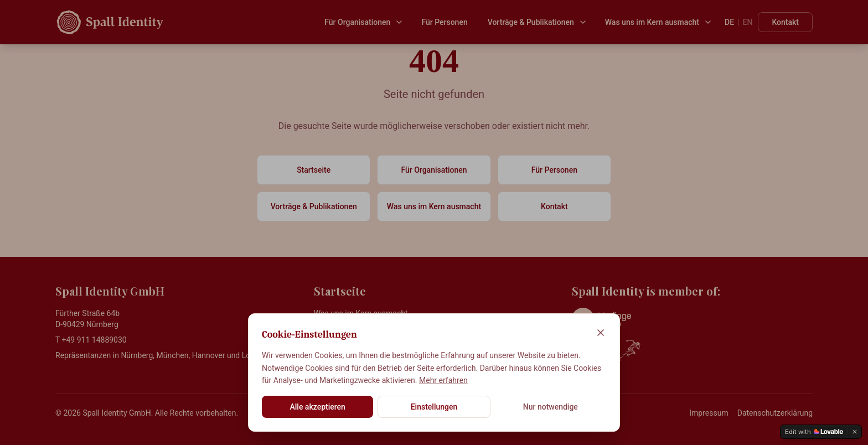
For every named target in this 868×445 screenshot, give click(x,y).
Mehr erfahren (443, 380)
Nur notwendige (551, 407)
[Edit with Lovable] (814, 432)
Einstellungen (434, 407)
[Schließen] (601, 333)
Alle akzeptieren (317, 407)
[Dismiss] (855, 432)
